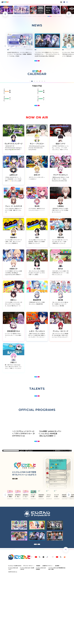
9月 (37, 115)
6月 (11, 115)
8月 (28, 115)
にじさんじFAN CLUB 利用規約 (41, 637)
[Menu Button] (72, 2)
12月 (63, 115)
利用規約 (38, 634)
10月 (46, 115)
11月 (54, 115)
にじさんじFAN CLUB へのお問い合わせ (27, 637)
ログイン (67, 2)
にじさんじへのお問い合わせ (15, 634)
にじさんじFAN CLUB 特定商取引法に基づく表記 (57, 637)
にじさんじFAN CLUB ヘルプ (13, 637)
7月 (20, 115)
